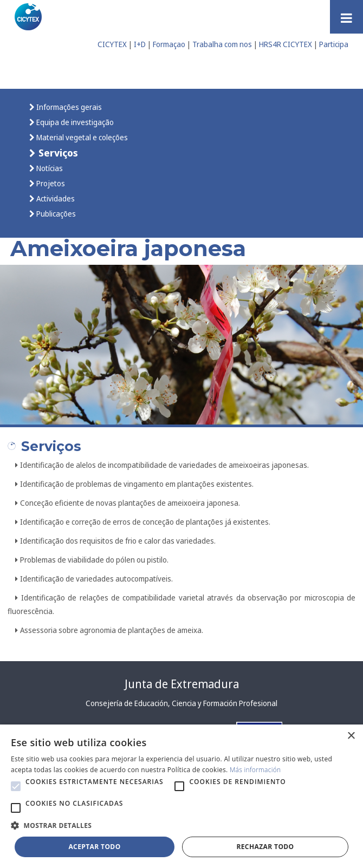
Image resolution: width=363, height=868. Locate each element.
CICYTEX (112, 44)
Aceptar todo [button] (94, 847)
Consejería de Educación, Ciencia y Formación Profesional (181, 703)
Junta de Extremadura (182, 684)
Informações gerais (68, 107)
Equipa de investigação (74, 122)
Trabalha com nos (222, 44)
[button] (16, 786)
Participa (334, 44)
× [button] (351, 736)
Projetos (50, 183)
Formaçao (169, 44)
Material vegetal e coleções (81, 137)
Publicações (55, 214)
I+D (140, 44)
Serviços (57, 152)
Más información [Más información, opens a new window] (255, 770)
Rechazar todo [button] (265, 847)
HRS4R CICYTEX (286, 44)
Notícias (49, 168)
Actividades (55, 198)
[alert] (181, 796)
